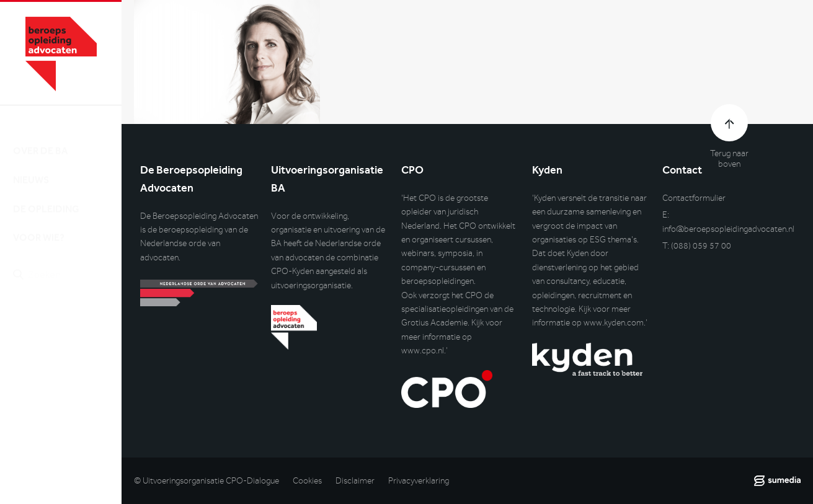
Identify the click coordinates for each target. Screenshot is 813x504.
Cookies (307, 481)
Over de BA (40, 139)
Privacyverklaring (419, 481)
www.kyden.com (614, 323)
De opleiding (46, 197)
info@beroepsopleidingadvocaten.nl (728, 229)
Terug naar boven (729, 159)
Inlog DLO (68, 326)
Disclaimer (355, 481)
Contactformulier (694, 198)
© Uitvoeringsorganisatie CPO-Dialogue (207, 481)
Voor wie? (39, 226)
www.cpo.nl (423, 351)
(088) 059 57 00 (701, 246)
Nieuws (31, 168)
